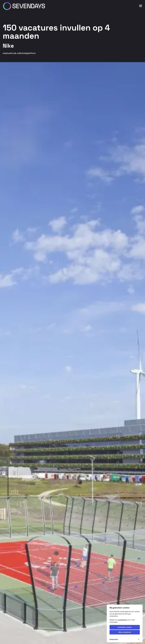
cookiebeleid (122, 620)
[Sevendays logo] (24, 6)
